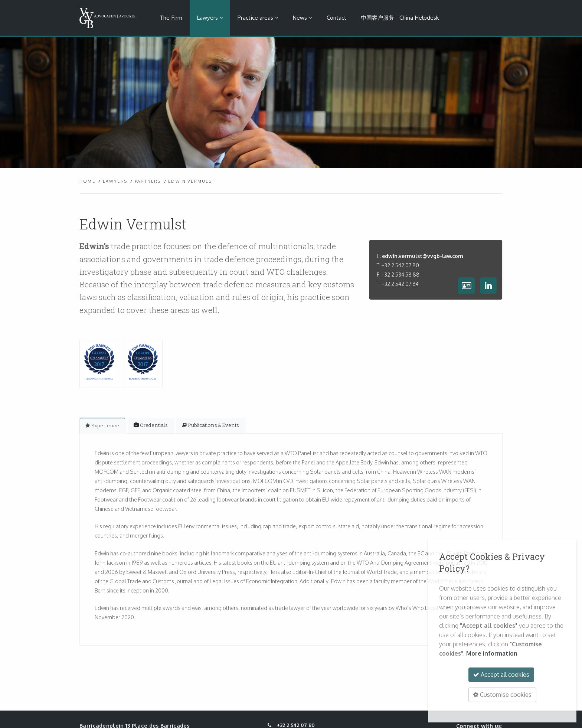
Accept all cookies (501, 675)
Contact (336, 17)
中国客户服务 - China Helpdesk (400, 17)
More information (492, 653)
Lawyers (207, 17)
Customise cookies (502, 695)
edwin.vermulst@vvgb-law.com (423, 256)
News (300, 17)
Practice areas (255, 17)
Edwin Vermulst (191, 181)
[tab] (102, 425)
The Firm (171, 17)
